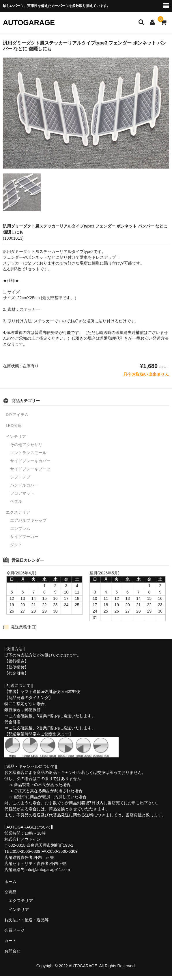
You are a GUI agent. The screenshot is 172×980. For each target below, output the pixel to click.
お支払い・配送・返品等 (27, 920)
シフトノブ (20, 477)
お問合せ (12, 951)
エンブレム (20, 528)
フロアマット (22, 493)
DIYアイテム (17, 415)
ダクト (16, 545)
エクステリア (18, 512)
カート (10, 941)
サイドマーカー (24, 537)
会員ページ (14, 930)
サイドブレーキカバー (30, 461)
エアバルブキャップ (28, 520)
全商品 (10, 892)
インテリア (16, 437)
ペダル (16, 501)
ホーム (10, 882)
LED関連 (14, 426)
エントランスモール (28, 453)
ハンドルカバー (24, 485)
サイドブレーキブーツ (30, 469)
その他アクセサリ (26, 445)
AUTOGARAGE (29, 23)
